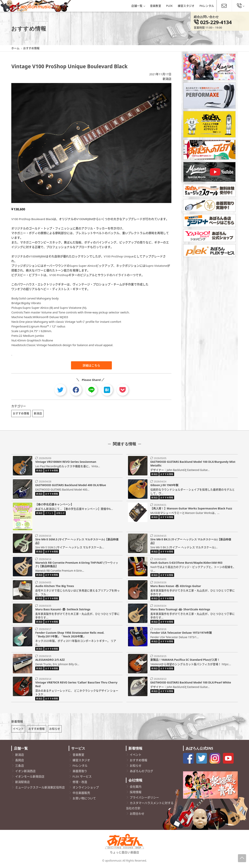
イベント (18, 730)
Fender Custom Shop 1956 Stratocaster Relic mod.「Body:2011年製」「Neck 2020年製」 (70, 635)
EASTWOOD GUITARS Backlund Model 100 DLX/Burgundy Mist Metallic (193, 464)
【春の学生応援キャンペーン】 (54, 505)
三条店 (20, 767)
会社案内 (136, 788)
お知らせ (55, 730)
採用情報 (136, 793)
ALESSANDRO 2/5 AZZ (50, 660)
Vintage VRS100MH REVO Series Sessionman (66, 462)
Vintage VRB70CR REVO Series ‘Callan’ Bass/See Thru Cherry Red (76, 685)
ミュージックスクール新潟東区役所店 (40, 789)
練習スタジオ (186, 6)
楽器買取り (80, 772)
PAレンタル (207, 6)
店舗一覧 (138, 6)
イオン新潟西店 (25, 772)
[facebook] (76, 390)
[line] (91, 390)
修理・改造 (80, 783)
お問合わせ (137, 815)
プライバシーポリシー (144, 799)
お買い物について (84, 800)
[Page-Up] (242, 858)
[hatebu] (107, 390)
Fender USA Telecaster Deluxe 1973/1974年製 (181, 633)
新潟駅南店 (22, 783)
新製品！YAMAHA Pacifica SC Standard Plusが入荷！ (185, 660)
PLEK (169, 6)
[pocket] (123, 390)
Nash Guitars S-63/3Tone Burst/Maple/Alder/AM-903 (186, 563)
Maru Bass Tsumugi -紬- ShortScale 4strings (180, 610)
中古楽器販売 (81, 794)
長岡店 (20, 761)
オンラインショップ (86, 789)
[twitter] (60, 390)
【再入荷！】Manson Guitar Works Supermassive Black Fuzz (191, 509)
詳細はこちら (91, 365)
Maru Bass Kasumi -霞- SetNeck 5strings (63, 610)
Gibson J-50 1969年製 (164, 486)
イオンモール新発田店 (30, 778)
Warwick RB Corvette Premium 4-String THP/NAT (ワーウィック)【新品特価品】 (77, 565)
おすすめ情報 (21, 413)
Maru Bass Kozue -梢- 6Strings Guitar (176, 587)
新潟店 (167, 79)
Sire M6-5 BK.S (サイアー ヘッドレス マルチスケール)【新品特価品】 (191, 542)
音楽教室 (156, 6)
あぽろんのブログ (141, 772)
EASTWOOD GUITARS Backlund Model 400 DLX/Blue (71, 486)
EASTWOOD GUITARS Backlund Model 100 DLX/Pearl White (191, 683)
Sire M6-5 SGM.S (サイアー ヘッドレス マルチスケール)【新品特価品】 (77, 542)
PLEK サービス (82, 778)
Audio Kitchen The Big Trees (55, 587)
